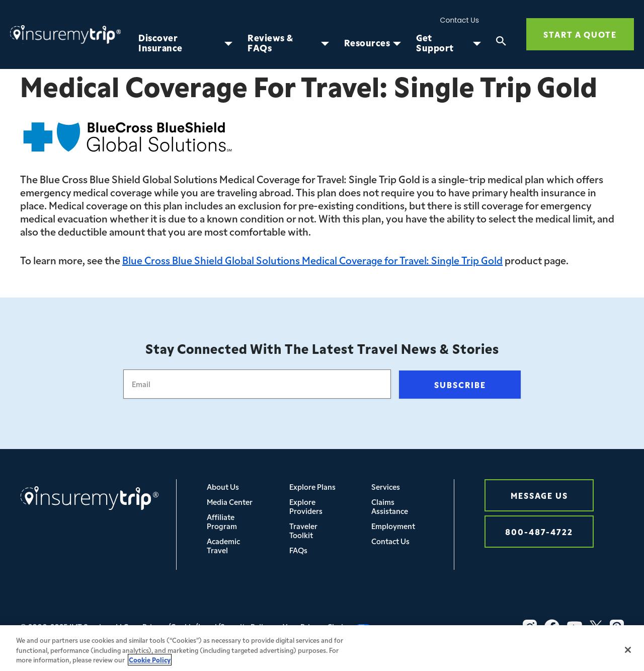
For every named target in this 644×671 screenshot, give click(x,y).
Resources (367, 43)
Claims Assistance (390, 506)
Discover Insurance (160, 43)
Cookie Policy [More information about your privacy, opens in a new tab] (150, 663)
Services (386, 487)
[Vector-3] (530, 627)
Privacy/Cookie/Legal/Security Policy (207, 626)
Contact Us (460, 20)
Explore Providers (306, 506)
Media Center (230, 502)
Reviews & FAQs (270, 43)
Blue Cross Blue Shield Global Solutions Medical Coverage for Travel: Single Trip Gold (312, 260)
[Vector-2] (552, 627)
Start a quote (580, 34)
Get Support (435, 43)
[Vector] (617, 627)
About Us (223, 487)
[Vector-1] (575, 627)
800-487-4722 (539, 531)
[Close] (628, 653)
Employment (393, 526)
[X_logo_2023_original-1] (596, 627)
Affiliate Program (222, 521)
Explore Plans (312, 487)
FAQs (298, 550)
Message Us (539, 495)
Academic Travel (223, 545)
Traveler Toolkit (303, 530)
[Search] (501, 43)
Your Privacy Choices (327, 626)
